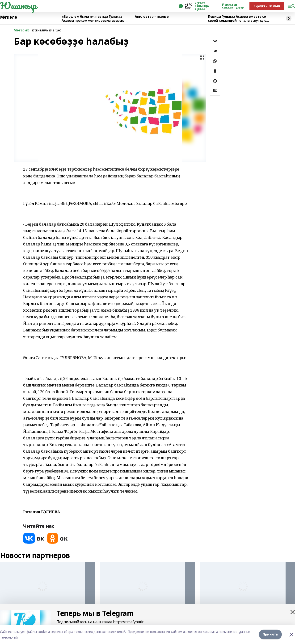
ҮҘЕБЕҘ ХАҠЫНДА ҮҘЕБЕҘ (202, 6)
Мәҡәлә (8, 17)
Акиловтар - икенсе (152, 17)
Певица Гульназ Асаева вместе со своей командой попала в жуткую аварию (237, 19)
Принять (270, 634)
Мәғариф (22, 30)
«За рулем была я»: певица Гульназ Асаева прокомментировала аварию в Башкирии (95, 19)
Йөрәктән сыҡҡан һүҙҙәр (233, 6)
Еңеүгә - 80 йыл (267, 6)
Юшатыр (18, 5)
